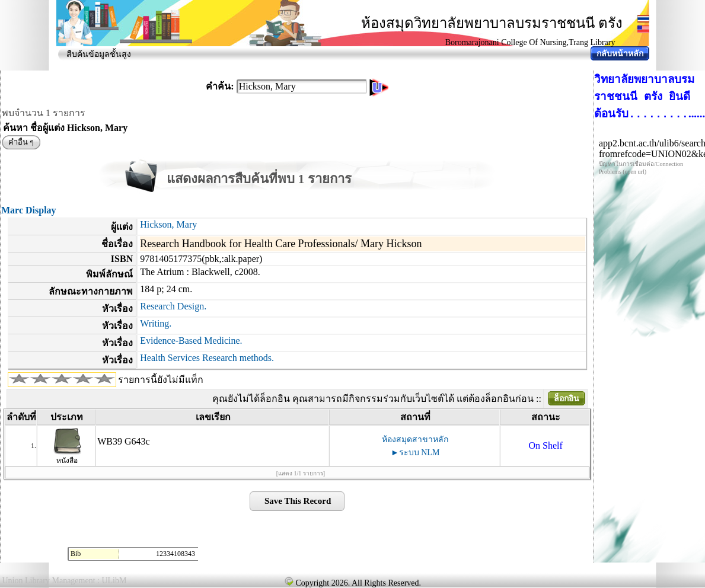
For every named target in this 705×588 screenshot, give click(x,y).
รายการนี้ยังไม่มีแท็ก (161, 380)
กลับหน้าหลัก (620, 54)
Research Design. (173, 306)
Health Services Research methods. (207, 358)
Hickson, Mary (168, 224)
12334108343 (176, 554)
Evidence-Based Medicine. (191, 341)
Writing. (156, 323)
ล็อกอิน (567, 399)
